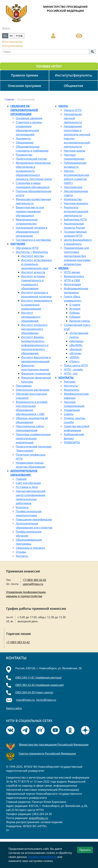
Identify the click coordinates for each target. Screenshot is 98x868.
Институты (71, 386)
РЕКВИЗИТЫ (72, 442)
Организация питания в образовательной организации (32, 232)
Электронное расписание (32, 390)
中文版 (19, 36)
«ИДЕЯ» (74, 357)
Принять (85, 850)
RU (5, 36)
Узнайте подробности (42, 857)
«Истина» (75, 353)
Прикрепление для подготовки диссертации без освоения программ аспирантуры (77, 256)
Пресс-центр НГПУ (76, 365)
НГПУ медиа (72, 272)
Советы (69, 414)
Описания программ (24, 86)
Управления (72, 410)
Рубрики (75, 317)
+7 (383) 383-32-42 (34, 580)
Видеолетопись (74, 276)
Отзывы (21, 552)
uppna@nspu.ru (33, 584)
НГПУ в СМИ (72, 280)
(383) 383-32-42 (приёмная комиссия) (39, 685)
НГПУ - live (71, 374)
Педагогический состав (31, 159)
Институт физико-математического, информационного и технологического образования (35, 345)
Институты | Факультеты (32, 252)
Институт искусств (33, 272)
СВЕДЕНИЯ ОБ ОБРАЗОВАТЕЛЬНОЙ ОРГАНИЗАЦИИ (24, 110)
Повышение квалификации (34, 519)
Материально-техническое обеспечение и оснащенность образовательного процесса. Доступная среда (34, 171)
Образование (25, 143)
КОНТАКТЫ (66, 378)
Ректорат (70, 382)
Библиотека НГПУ (75, 220)
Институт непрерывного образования (31, 317)
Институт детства (32, 256)
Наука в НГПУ (73, 110)
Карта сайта (14, 708)
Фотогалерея (72, 284)
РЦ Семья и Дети (27, 487)
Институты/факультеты (73, 75)
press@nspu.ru (39, 818)
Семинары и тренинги (30, 548)
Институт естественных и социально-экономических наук (36, 264)
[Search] (46, 52)
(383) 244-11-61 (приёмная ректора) (38, 678)
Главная (21, 479)
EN (11, 36)
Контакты (22, 556)
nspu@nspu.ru (25, 700)
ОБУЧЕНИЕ (18, 244)
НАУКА (63, 106)
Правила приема (24, 75)
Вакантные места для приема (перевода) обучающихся (30, 211)
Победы (74, 313)
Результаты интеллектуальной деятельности (76, 211)
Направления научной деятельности (73, 118)
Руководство (24, 155)
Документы (23, 138)
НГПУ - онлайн (73, 369)
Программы (24, 386)
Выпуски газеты (80, 321)
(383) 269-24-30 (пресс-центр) (34, 692)
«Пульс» (74, 361)
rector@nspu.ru (46, 700)
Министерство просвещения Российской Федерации (54, 745)
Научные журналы (76, 203)
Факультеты (71, 390)
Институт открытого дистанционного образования (34, 329)
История (75, 309)
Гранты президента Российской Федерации (47, 754)
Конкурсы (22, 507)
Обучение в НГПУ (27, 248)
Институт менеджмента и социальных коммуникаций (37, 305)
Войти (6, 28)
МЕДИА (63, 268)
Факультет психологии (36, 374)
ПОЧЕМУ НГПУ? (49, 66)
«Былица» (76, 349)
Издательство (73, 199)
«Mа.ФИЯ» (76, 345)
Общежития (73, 86)
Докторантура (73, 187)
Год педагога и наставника (33, 240)
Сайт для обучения (28, 483)
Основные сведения (29, 118)
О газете (75, 305)
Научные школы (75, 151)
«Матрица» (76, 341)
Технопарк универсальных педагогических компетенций (33, 438)
